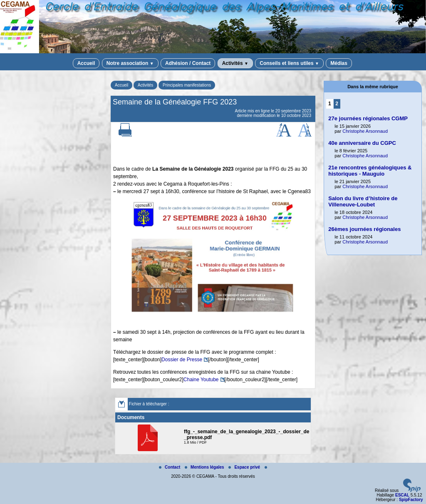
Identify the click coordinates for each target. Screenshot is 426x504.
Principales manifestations (187, 85)
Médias (339, 63)
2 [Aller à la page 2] (337, 104)
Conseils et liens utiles (289, 63)
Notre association (130, 63)
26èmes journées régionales (364, 229)
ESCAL (402, 495)
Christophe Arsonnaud (365, 131)
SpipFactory (411, 500)
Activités (235, 63)
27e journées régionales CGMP (368, 118)
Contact (170, 467)
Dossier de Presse (182, 360)
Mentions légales (205, 467)
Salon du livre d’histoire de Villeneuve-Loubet (363, 201)
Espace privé (245, 467)
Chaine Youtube (201, 380)
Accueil (86, 63)
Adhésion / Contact (188, 63)
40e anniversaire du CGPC (362, 143)
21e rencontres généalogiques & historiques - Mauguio (370, 171)
